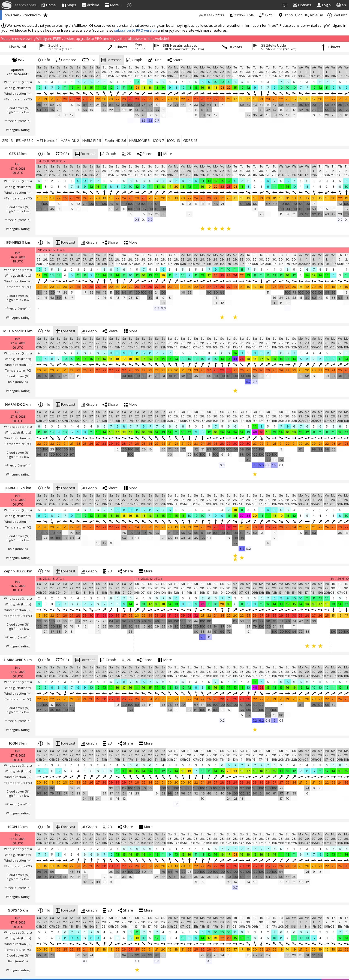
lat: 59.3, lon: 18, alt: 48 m (301, 15)
